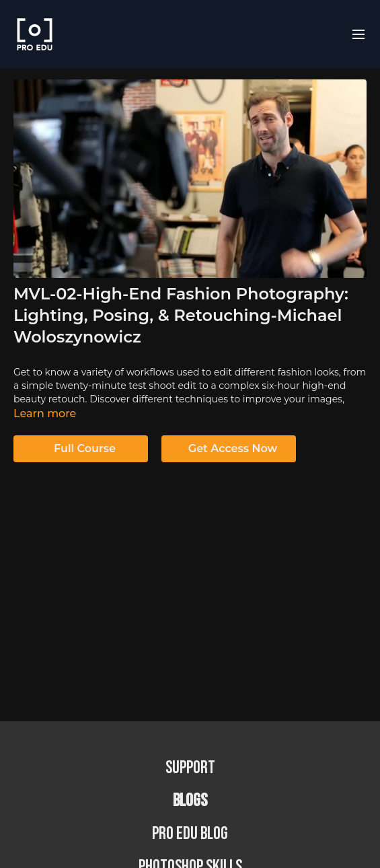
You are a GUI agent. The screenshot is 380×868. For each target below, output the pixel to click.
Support (190, 768)
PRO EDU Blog (190, 834)
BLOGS (190, 801)
